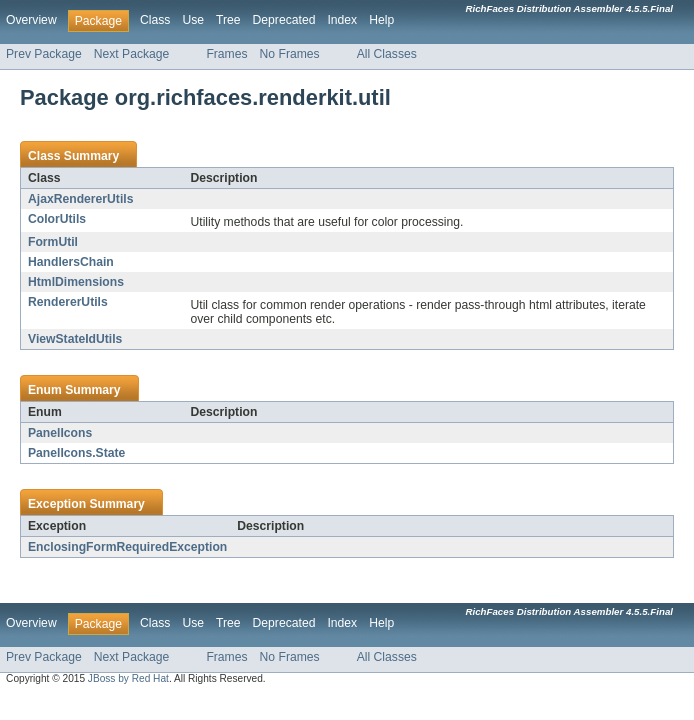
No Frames (290, 54)
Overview (31, 20)
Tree (228, 20)
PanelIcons (60, 433)
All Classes (387, 54)
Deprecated (284, 20)
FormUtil (53, 242)
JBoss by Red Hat (128, 678)
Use (193, 20)
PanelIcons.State (76, 453)
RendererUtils (68, 302)
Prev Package (44, 54)
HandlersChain (71, 262)
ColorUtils (57, 219)
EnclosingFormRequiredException (127, 547)
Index (342, 20)
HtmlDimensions (76, 282)
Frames (226, 54)
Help (381, 20)
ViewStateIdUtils (75, 339)
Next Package (132, 54)
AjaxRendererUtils (80, 199)
